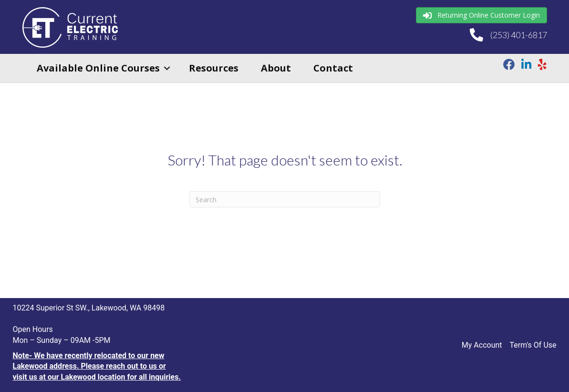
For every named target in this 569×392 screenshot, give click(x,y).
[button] (167, 68)
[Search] (285, 199)
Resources (214, 68)
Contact (333, 68)
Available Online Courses (98, 68)
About (276, 68)
